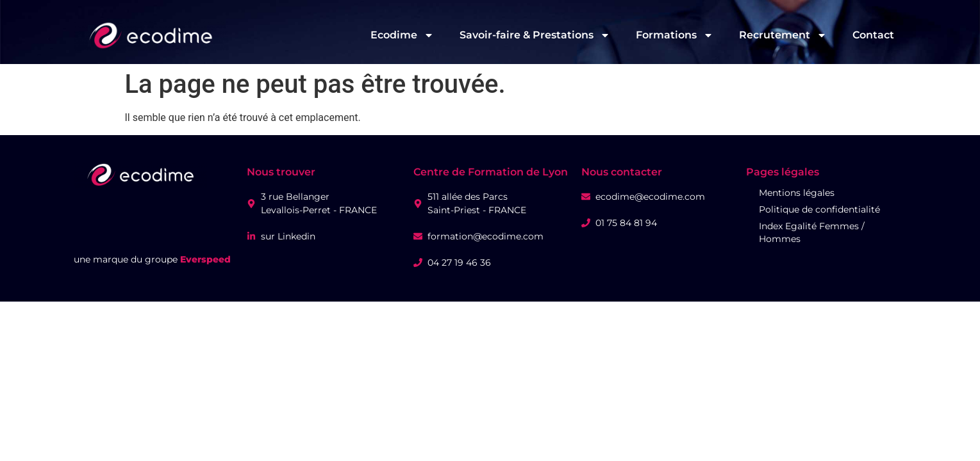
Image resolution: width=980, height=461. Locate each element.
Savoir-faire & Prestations (535, 35)
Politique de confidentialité (819, 209)
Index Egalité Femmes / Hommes (812, 232)
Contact (873, 35)
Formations (675, 35)
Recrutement (783, 35)
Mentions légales (797, 193)
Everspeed (205, 259)
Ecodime (402, 35)
